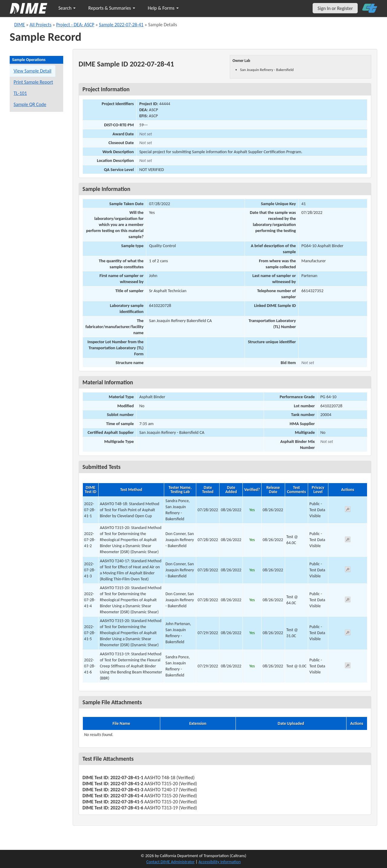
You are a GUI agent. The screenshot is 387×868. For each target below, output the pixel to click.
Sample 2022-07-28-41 (121, 25)
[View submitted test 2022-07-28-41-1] (348, 510)
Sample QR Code (30, 104)
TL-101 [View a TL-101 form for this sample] (20, 93)
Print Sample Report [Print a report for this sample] (33, 82)
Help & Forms (163, 8)
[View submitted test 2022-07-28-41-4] (348, 600)
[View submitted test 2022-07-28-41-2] (348, 540)
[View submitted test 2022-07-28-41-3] (348, 570)
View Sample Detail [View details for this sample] (33, 71)
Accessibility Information (220, 862)
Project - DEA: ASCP (75, 25)
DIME (20, 25)
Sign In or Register (335, 8)
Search (67, 8)
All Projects (41, 25)
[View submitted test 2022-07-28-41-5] (348, 633)
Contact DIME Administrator (171, 862)
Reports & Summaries (112, 8)
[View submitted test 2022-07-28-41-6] (348, 666)
